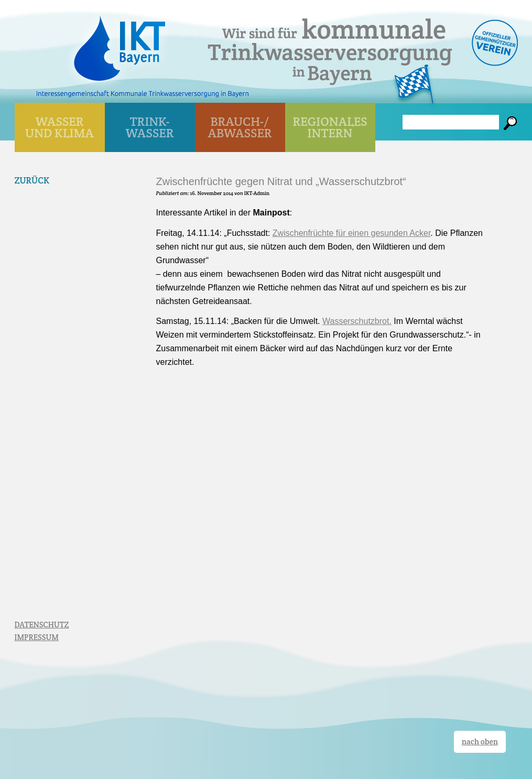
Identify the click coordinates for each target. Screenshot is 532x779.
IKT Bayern (120, 43)
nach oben (480, 742)
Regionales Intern (330, 127)
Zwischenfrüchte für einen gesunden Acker (352, 233)
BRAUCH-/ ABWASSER (240, 127)
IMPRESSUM (37, 637)
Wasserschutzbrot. (357, 321)
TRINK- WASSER (150, 127)
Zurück (32, 180)
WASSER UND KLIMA (59, 127)
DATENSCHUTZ (42, 625)
